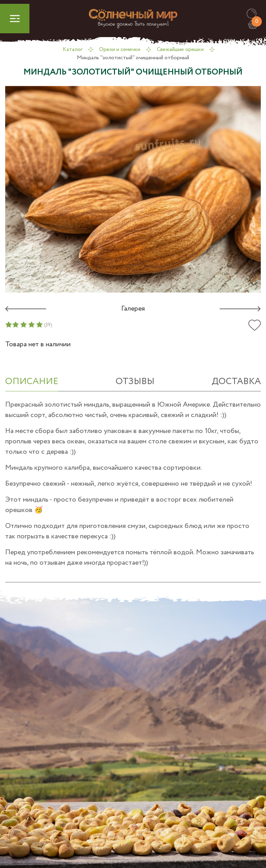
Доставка (236, 381)
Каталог (73, 49)
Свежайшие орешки (180, 49)
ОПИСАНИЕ (32, 381)
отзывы (135, 381)
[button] (255, 14)
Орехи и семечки (120, 49)
